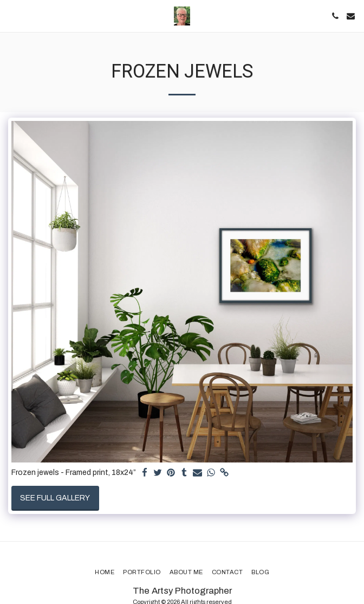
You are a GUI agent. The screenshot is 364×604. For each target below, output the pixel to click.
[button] (12, 16)
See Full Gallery (55, 498)
